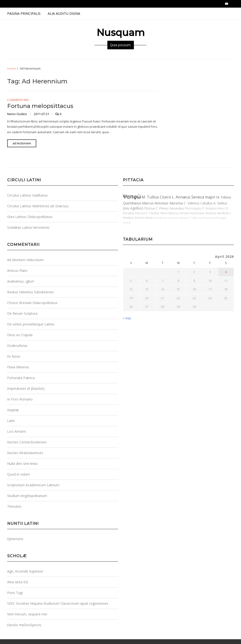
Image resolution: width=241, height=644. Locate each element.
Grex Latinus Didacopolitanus (30, 217)
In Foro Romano (20, 399)
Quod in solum (18, 474)
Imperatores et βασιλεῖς (26, 388)
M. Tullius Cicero (156, 197)
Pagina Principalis (24, 13)
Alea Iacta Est (18, 582)
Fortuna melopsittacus (40, 106)
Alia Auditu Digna (64, 13)
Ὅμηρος (184, 218)
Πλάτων (149, 208)
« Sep (127, 318)
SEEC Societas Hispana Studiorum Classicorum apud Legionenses (58, 603)
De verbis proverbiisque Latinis (31, 324)
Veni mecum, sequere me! (27, 614)
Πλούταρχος (193, 208)
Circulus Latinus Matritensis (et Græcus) (38, 206)
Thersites (14, 506)
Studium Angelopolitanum (27, 496)
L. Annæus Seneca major (194, 197)
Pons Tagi (15, 593)
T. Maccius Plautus (201, 218)
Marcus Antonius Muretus (162, 203)
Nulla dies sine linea (22, 464)
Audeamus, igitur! (21, 281)
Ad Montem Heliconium (25, 260)
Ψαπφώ (132, 196)
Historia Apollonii (217, 213)
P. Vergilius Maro (214, 208)
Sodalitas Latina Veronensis (28, 227)
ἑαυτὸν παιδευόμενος (24, 625)
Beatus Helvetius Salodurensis (30, 292)
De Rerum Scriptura (22, 313)
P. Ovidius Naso (157, 213)
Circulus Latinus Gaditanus (27, 195)
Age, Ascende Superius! (25, 571)
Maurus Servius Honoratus (187, 213)
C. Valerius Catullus (198, 203)
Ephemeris (15, 539)
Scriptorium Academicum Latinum (33, 485)
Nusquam (121, 33)
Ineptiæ (13, 410)
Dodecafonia (17, 346)
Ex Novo (14, 356)
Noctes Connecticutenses (27, 442)
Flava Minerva (18, 367)
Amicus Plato (17, 271)
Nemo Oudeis (17, 114)
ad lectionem (22, 143)
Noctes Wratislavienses (25, 453)
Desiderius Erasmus (166, 218)
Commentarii (18, 100)
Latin (11, 421)
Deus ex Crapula (20, 335)
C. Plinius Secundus (170, 208)
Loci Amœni (16, 431)
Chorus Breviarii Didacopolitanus (32, 303)
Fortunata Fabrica (21, 378)
